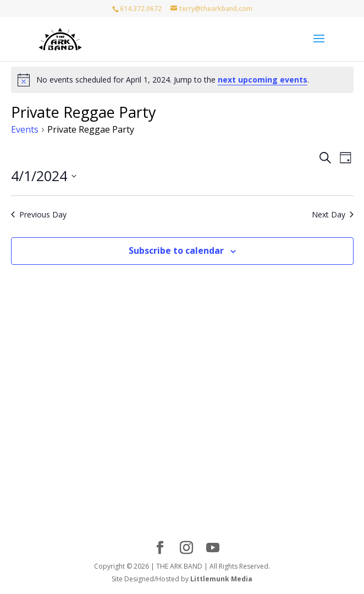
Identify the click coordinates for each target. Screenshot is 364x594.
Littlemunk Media (221, 579)
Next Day (333, 214)
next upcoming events (263, 80)
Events (25, 129)
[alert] (182, 80)
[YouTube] (213, 548)
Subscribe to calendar (176, 250)
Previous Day (39, 214)
